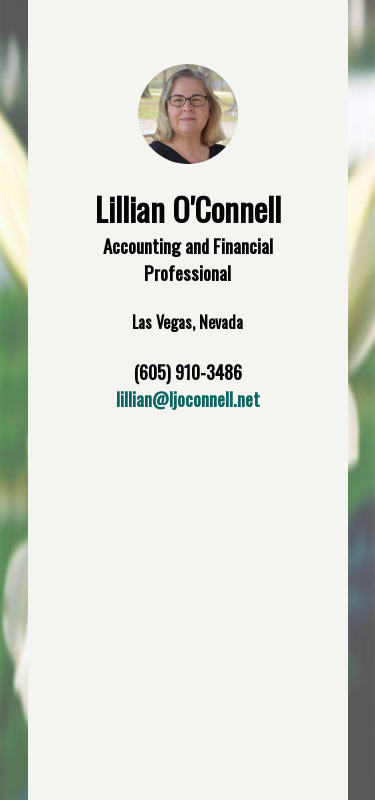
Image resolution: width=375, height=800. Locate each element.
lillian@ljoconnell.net (188, 398)
